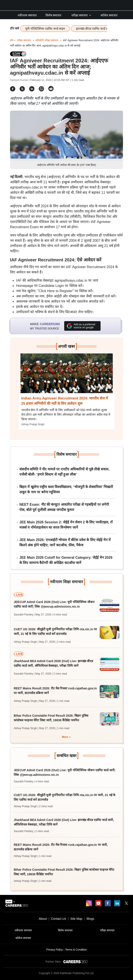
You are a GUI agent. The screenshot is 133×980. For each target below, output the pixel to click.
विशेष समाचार (54, 15)
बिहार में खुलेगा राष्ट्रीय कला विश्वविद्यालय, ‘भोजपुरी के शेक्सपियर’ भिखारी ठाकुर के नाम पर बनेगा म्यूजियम (66, 489)
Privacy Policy (55, 950)
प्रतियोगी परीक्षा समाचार (47, 40)
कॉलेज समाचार (109, 15)
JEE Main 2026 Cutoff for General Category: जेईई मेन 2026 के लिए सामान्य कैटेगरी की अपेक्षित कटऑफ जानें (66, 560)
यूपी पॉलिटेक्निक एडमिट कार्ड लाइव (45, 29)
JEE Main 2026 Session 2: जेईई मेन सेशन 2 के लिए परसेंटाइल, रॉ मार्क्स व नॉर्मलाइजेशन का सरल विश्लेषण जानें (66, 525)
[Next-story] (67, 377)
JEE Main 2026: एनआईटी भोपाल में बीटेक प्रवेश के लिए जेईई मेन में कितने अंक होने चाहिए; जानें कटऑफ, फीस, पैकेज (65, 542)
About (43, 919)
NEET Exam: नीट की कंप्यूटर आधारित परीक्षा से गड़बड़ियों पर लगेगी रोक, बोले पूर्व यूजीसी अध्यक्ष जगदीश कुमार (64, 507)
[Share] (13, 89)
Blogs (90, 919)
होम (12, 40)
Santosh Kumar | (20, 80)
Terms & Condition (76, 950)
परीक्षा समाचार (82, 15)
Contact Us (58, 919)
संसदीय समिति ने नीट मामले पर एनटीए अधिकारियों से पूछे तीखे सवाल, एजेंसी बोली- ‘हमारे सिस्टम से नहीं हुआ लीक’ (64, 472)
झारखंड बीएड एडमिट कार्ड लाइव (94, 29)
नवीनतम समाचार (27, 15)
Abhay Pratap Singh (33, 424)
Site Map (76, 919)
